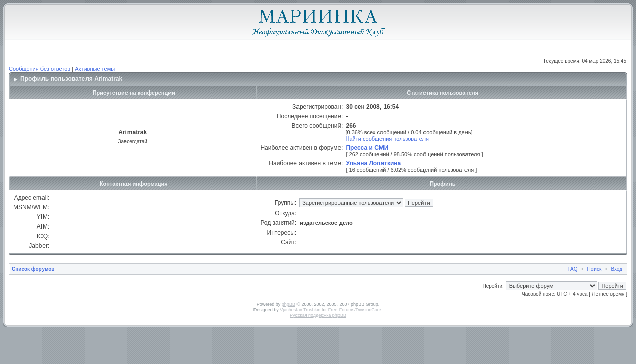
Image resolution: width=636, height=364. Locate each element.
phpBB (289, 304)
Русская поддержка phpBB (318, 315)
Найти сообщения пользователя (387, 139)
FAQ (573, 269)
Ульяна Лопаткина (373, 163)
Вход (617, 269)
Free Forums (342, 310)
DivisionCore (369, 310)
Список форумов (33, 269)
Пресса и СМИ (367, 148)
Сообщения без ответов (39, 69)
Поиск (595, 269)
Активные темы (95, 69)
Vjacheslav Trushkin (300, 310)
